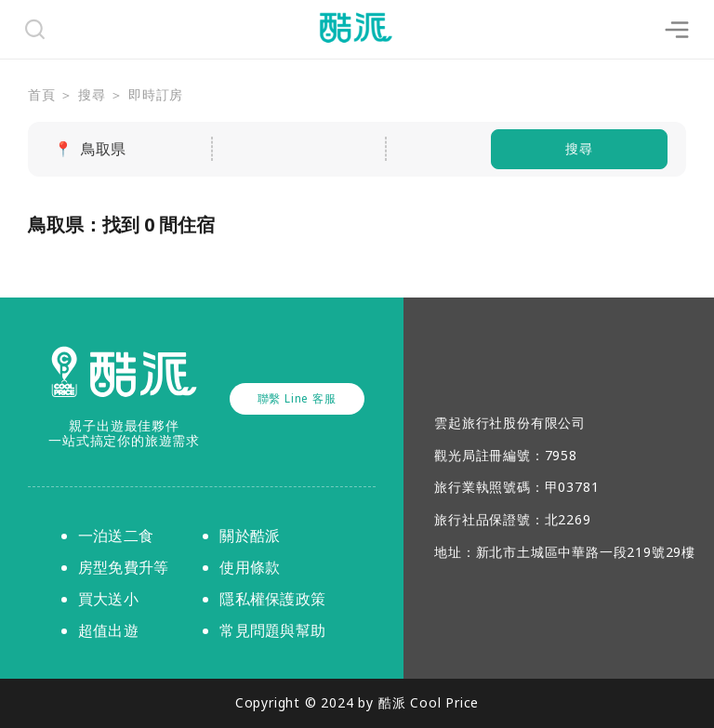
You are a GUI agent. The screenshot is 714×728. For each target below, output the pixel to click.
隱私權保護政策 (272, 599)
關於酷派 (250, 536)
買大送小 (108, 599)
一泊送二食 (116, 536)
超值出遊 (108, 630)
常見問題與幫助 (272, 630)
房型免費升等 (124, 567)
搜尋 (579, 148)
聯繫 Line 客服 (297, 398)
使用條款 (250, 567)
